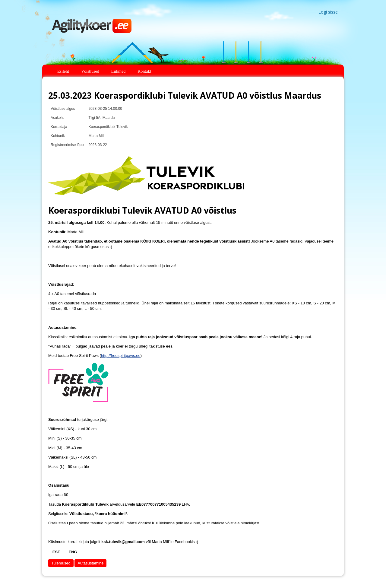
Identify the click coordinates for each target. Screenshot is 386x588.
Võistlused (90, 71)
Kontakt (144, 71)
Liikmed (118, 71)
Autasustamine (90, 563)
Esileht (63, 71)
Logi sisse (328, 12)
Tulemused (61, 563)
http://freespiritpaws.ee (121, 356)
